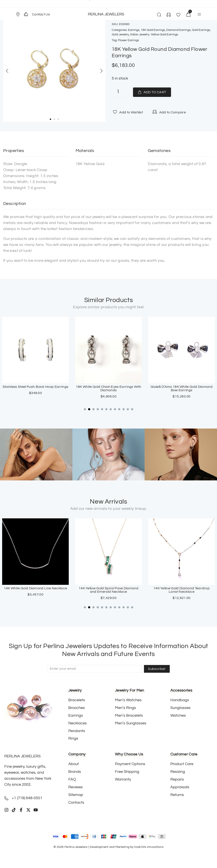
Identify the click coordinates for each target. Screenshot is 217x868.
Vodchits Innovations (149, 847)
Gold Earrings (201, 30)
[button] (20, 14)
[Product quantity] (119, 92)
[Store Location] (18, 14)
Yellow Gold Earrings (164, 35)
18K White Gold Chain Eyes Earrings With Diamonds (182, 388)
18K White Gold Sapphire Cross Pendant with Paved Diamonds (36, 590)
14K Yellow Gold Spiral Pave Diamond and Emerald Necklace (182, 590)
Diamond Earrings (178, 30)
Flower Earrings (128, 40)
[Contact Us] (26, 14)
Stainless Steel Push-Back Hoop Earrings (108, 387)
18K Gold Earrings (153, 30)
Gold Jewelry (120, 35)
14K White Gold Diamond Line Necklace (109, 588)
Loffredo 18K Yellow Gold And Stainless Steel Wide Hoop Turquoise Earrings (35, 388)
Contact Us (41, 14)
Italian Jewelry (140, 35)
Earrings (134, 30)
